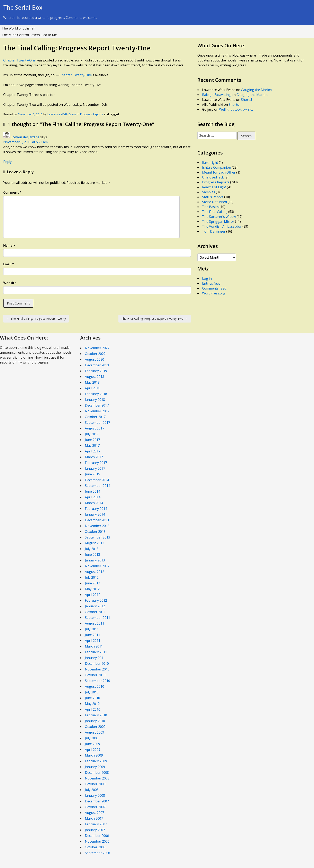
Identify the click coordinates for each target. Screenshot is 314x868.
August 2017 (95, 428)
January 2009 (95, 767)
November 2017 (97, 411)
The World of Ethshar (18, 28)
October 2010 (95, 675)
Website (10, 283)
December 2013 (97, 520)
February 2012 (96, 600)
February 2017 (96, 463)
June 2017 (92, 440)
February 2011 (96, 652)
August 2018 (95, 377)
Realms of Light (214, 187)
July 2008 (92, 790)
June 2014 (92, 491)
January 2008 (95, 795)
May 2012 (92, 589)
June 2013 (92, 554)
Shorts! (246, 100)
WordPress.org (214, 293)
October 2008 (95, 784)
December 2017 (97, 405)
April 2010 (93, 709)
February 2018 (96, 394)
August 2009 (95, 732)
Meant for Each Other (219, 172)
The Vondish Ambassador (222, 226)
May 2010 (92, 704)
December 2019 (97, 365)
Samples (209, 192)
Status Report (213, 197)
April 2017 (93, 451)
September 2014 (97, 486)
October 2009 (95, 727)
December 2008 (97, 773)
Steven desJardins (25, 137)
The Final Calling (215, 212)
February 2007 (96, 824)
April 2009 (93, 750)
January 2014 (95, 514)
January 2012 (95, 606)
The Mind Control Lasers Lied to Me (29, 35)
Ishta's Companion (217, 167)
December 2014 (97, 480)
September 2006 (97, 853)
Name (9, 245)
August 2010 (95, 686)
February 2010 (96, 715)
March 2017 (94, 457)
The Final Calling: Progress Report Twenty (36, 319)
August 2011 (95, 623)
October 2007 (95, 807)
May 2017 (92, 445)
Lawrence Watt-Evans (62, 114)
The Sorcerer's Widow (219, 217)
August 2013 (95, 543)
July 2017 (92, 434)
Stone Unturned (214, 202)
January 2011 (95, 658)
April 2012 (93, 595)
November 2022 (97, 348)
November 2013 (97, 526)
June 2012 (92, 583)
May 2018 (92, 382)
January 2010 (95, 721)
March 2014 (94, 503)
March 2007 (94, 818)
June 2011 (92, 635)
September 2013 (97, 537)
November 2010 (97, 669)
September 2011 (97, 618)
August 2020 (95, 359)
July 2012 (92, 577)
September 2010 (97, 681)
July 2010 (92, 692)
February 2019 (96, 371)
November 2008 (97, 778)
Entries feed (211, 283)
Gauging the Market (257, 90)
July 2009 (92, 738)
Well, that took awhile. (236, 109)
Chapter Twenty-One (19, 60)
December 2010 (97, 663)
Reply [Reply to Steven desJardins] (7, 162)
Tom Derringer (214, 231)
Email (9, 264)
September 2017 (97, 423)
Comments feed (214, 288)
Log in (207, 278)
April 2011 (93, 641)
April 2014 (93, 497)
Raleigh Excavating (216, 95)
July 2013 (92, 549)
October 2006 (95, 847)
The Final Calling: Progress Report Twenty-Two (155, 319)
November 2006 (97, 841)
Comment (12, 192)
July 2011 (92, 629)
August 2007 (95, 813)
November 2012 (97, 566)
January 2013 (95, 560)
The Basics (210, 207)
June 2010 (92, 698)
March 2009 (94, 755)
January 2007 (95, 830)
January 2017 (95, 468)
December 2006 (97, 836)
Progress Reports (92, 114)
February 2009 (96, 761)
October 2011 (95, 612)
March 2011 (94, 646)
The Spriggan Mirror (218, 222)
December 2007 (97, 801)
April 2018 (93, 388)
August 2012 (95, 572)
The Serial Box (23, 7)
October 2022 (95, 354)
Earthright (210, 162)
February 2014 (96, 509)
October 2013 (95, 532)
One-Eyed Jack (213, 177)
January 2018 (95, 400)
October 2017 (95, 417)
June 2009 (92, 744)
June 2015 (92, 474)
